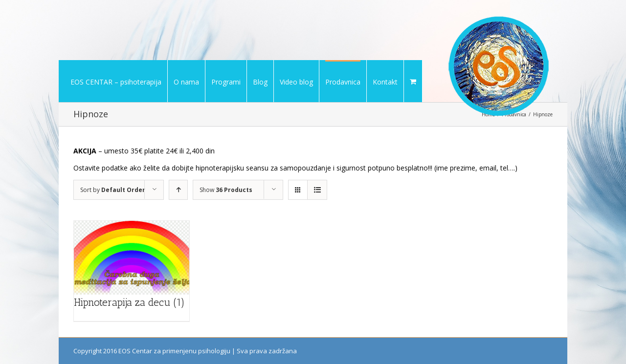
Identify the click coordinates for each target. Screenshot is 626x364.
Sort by (113, 190)
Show (226, 190)
